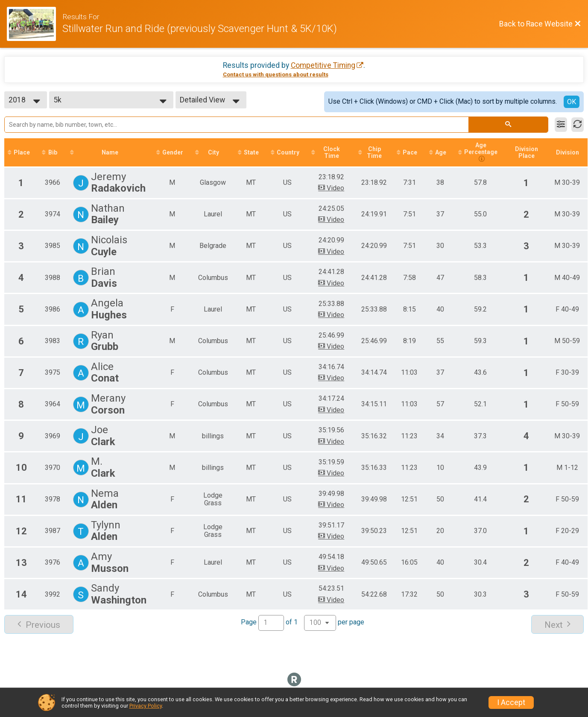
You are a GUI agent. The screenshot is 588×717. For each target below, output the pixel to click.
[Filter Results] (561, 125)
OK (572, 102)
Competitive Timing (323, 65)
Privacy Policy (146, 706)
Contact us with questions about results (276, 74)
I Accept (511, 702)
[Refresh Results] (578, 125)
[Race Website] (35, 24)
